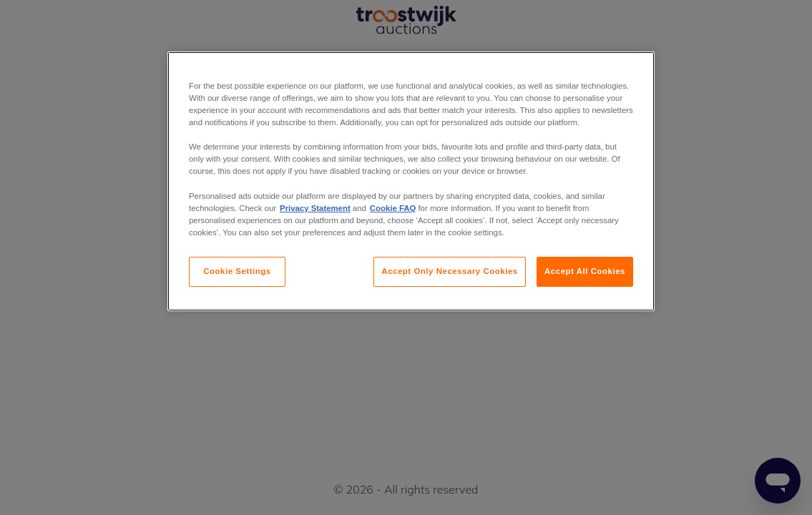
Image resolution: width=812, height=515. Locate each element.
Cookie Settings (237, 271)
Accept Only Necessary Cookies (449, 271)
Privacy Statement (315, 208)
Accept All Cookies (585, 271)
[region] (411, 181)
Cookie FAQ (393, 208)
